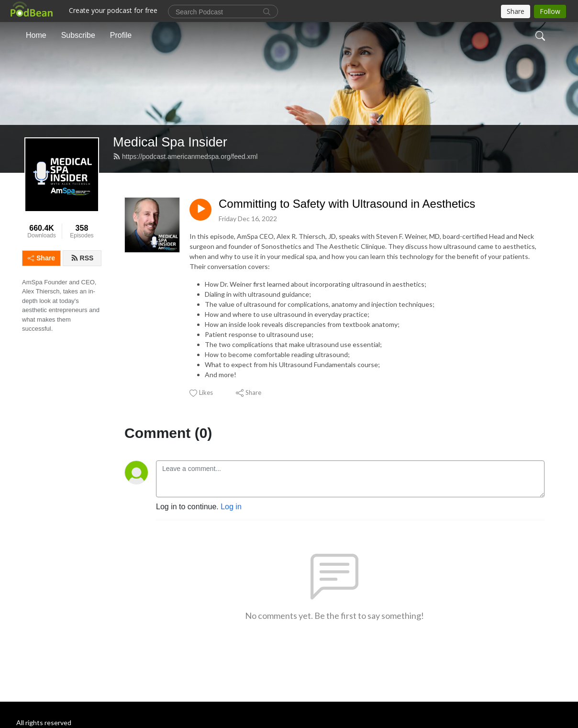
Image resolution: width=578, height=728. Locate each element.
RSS (82, 258)
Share (41, 258)
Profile (121, 35)
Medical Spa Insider (170, 142)
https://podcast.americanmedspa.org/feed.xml (185, 157)
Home (36, 35)
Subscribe (78, 35)
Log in (231, 507)
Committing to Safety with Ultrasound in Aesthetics (347, 204)
